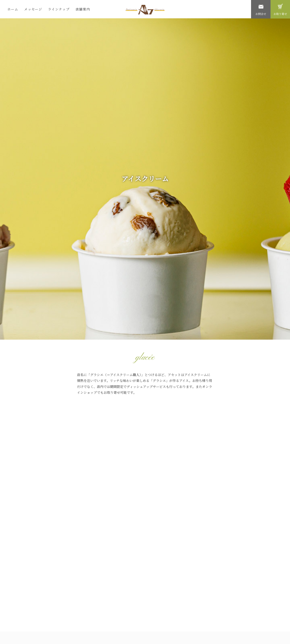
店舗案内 (83, 9)
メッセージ (33, 9)
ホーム (13, 9)
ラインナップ (59, 9)
